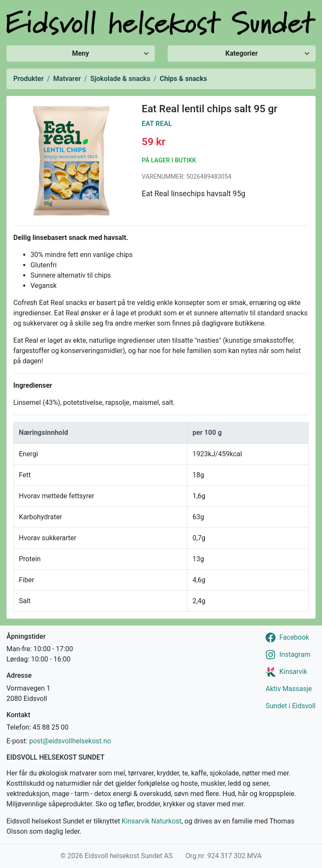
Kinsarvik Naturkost (152, 821)
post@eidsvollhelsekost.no (70, 741)
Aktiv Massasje (289, 689)
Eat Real (157, 124)
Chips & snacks (183, 79)
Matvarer (67, 79)
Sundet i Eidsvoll (290, 706)
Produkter (29, 79)
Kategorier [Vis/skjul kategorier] (241, 53)
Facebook (294, 637)
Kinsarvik (293, 672)
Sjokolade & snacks (120, 79)
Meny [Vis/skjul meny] (81, 53)
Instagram (295, 654)
